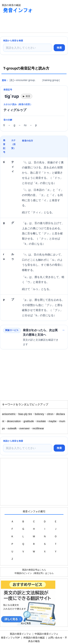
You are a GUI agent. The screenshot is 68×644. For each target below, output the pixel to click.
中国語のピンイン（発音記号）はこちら (34, 573)
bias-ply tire (25, 414)
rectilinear (38, 428)
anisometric (9, 414)
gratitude (29, 421)
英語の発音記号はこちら (34, 570)
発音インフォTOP (10, 638)
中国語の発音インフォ (46, 634)
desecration (14, 421)
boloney (40, 414)
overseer (25, 428)
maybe (53, 421)
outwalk (12, 428)
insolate (41, 421)
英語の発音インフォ (20, 634)
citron (50, 414)
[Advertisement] (29, 24)
